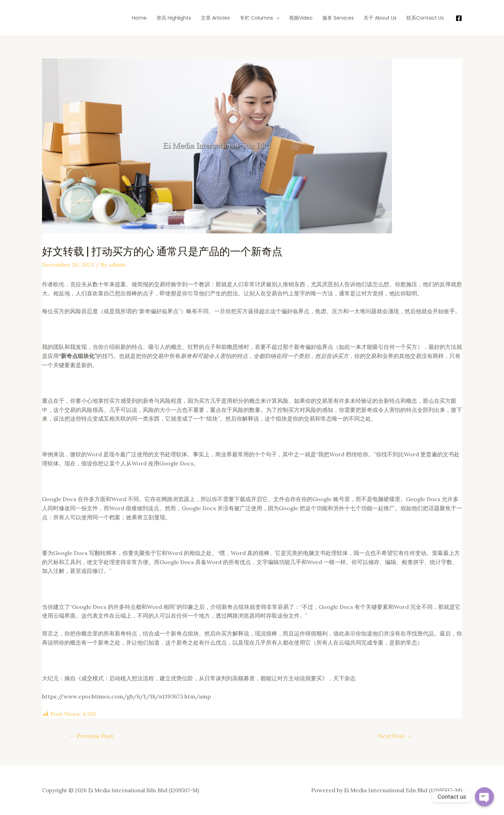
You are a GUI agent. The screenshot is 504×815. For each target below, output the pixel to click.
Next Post (395, 736)
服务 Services (338, 18)
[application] (276, 18)
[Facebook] (459, 18)
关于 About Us (380, 18)
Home (139, 18)
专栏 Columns (260, 18)
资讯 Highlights (174, 18)
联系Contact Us (425, 18)
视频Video (301, 18)
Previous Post (92, 736)
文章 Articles (215, 18)
